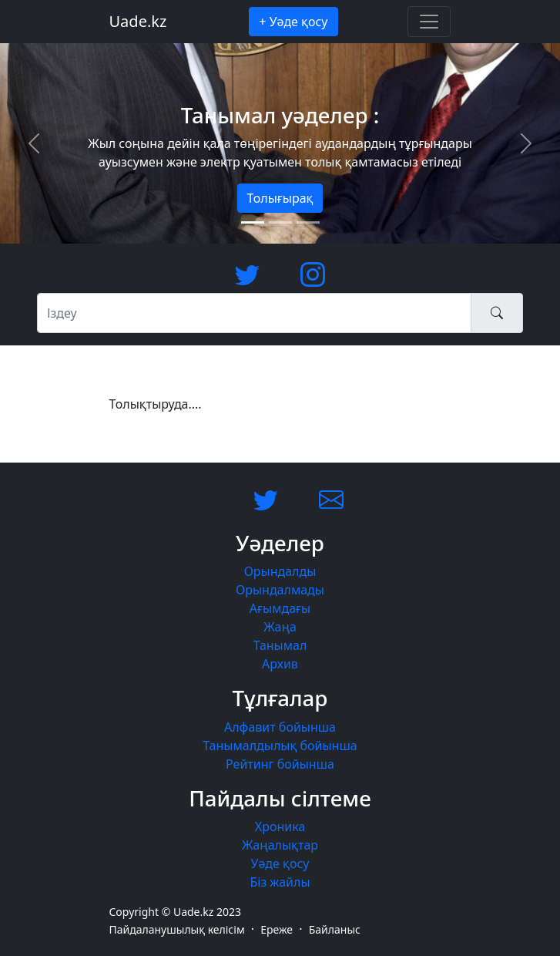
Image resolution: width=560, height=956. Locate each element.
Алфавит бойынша (280, 727)
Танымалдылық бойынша (280, 746)
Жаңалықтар (280, 845)
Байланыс (335, 929)
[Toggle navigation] (429, 22)
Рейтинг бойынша (280, 764)
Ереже (277, 929)
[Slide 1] (253, 222)
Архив (280, 664)
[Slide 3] (308, 222)
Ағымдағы (280, 608)
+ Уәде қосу (293, 22)
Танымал (280, 645)
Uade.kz (138, 21)
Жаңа (280, 627)
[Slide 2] (280, 222)
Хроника (280, 826)
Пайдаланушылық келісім (177, 929)
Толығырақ (280, 198)
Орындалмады (280, 590)
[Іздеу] (254, 313)
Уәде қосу (280, 863)
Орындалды (280, 571)
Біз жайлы (280, 882)
